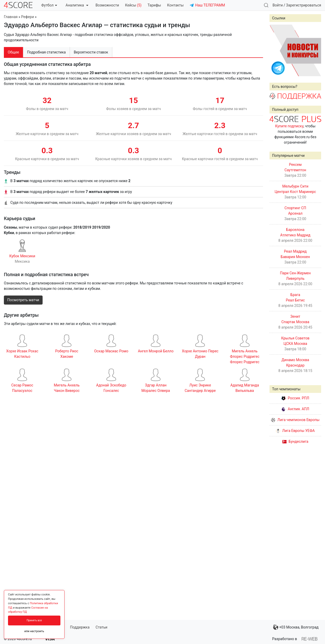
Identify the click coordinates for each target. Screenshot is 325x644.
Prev (276, 50)
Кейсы (133, 5)
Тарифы (154, 5)
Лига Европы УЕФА (295, 431)
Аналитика (77, 5)
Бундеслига (295, 441)
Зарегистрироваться (304, 5)
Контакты (175, 5)
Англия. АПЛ (295, 409)
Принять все (34, 620)
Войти (278, 5)
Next (314, 50)
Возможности (107, 5)
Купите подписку (289, 126)
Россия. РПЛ (295, 398)
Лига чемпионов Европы (295, 420)
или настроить (34, 631)
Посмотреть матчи (23, 300)
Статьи (101, 627)
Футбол (49, 5)
